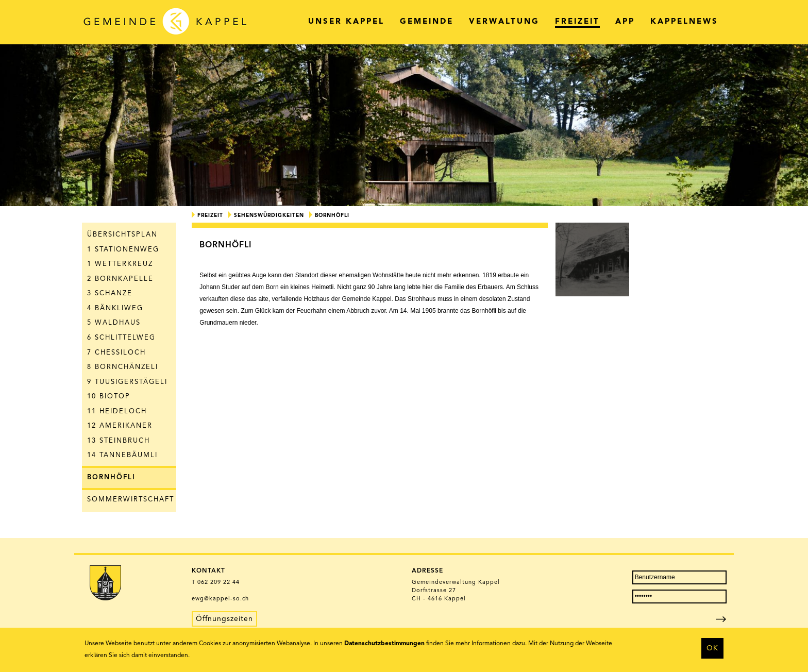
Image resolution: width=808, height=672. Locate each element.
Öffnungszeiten (224, 619)
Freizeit (210, 215)
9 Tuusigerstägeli (127, 382)
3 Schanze (110, 293)
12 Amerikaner (120, 426)
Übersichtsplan (122, 235)
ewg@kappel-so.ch (220, 599)
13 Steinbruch (119, 441)
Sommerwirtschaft (131, 500)
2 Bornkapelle (120, 279)
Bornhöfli (111, 477)
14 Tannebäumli (122, 455)
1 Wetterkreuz (120, 264)
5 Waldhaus (114, 323)
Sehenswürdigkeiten (269, 215)
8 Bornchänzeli (123, 367)
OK (712, 648)
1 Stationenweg (123, 250)
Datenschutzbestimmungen (384, 644)
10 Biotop (109, 397)
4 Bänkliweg (115, 308)
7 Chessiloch (116, 353)
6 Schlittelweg (121, 338)
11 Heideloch (117, 411)
